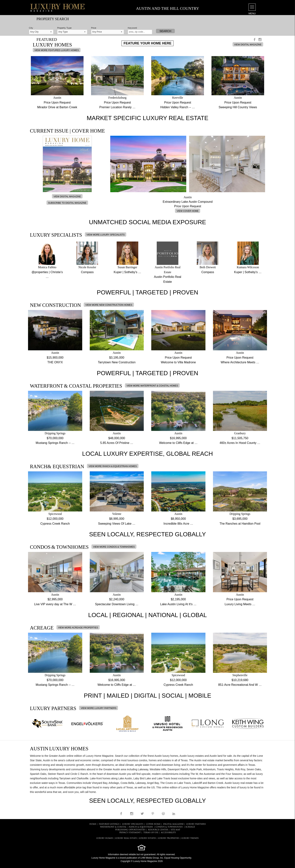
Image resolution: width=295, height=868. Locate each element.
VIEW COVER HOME (188, 211)
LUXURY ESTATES (147, 838)
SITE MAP (175, 830)
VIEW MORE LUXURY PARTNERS (98, 708)
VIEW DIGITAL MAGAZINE (248, 45)
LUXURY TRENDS (190, 838)
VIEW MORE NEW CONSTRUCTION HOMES (109, 305)
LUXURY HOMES (105, 838)
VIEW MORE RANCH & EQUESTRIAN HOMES (113, 466)
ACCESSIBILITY (168, 833)
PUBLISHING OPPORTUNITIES (130, 830)
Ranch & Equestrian (141, 827)
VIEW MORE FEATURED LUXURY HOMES (57, 50)
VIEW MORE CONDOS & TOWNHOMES (114, 547)
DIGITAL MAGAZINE (173, 824)
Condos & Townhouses (169, 827)
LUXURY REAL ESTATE (126, 838)
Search (165, 31)
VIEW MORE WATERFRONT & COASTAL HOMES (152, 386)
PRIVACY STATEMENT (130, 833)
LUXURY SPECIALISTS (133, 824)
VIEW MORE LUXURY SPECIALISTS (106, 235)
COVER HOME (153, 824)
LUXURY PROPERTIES (169, 838)
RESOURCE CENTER (158, 830)
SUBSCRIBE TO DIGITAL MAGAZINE (67, 203)
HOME (93, 824)
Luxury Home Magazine (103, 858)
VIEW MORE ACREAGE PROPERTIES (78, 628)
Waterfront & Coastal (113, 827)
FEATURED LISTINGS (109, 824)
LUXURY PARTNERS (196, 824)
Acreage (190, 827)
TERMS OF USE (151, 833)
